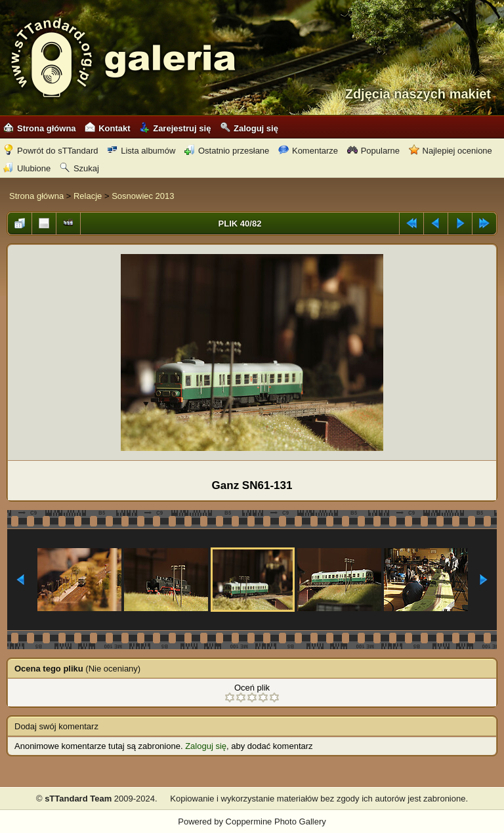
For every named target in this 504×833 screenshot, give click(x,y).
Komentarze (308, 151)
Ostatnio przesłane (227, 151)
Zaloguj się (249, 128)
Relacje (88, 196)
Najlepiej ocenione (451, 151)
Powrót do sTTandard (51, 151)
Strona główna (40, 128)
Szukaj (79, 168)
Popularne (373, 151)
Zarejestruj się (175, 128)
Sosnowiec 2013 (143, 196)
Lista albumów (141, 151)
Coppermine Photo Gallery (276, 822)
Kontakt (107, 128)
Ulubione (27, 168)
